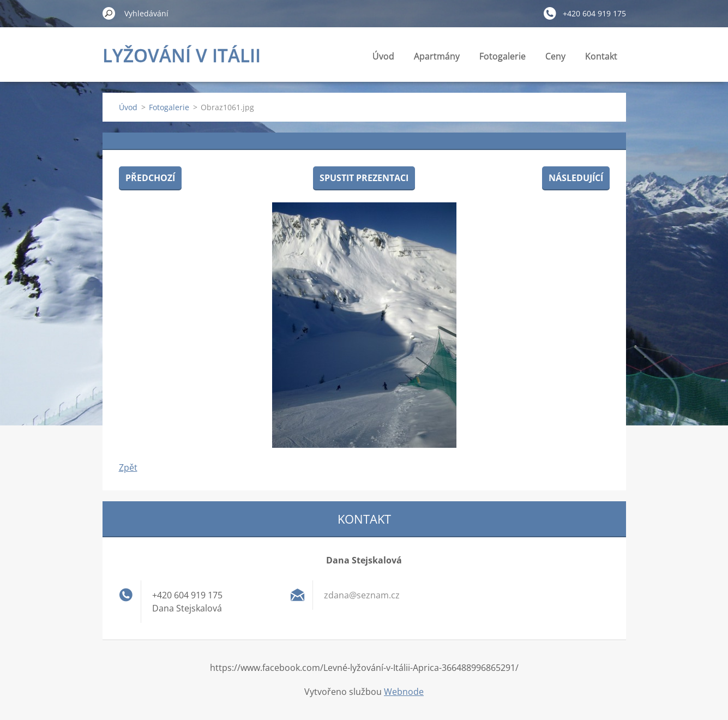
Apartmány (437, 56)
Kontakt (601, 56)
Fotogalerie (503, 56)
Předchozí (150, 178)
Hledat (109, 13)
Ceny (555, 56)
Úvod (383, 56)
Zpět (128, 467)
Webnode (404, 692)
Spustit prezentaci (364, 178)
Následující (576, 178)
